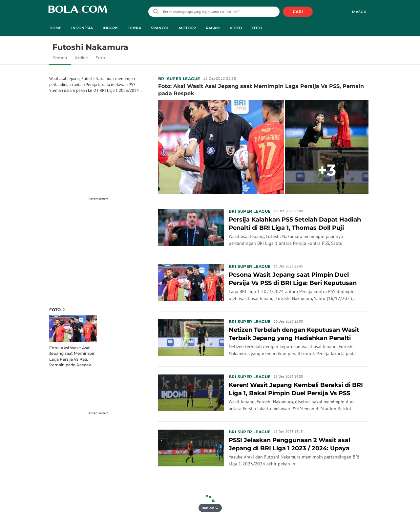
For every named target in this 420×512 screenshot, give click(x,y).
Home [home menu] (55, 28)
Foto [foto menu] (257, 28)
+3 (327, 170)
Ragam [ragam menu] (213, 28)
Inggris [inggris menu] (111, 28)
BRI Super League (179, 79)
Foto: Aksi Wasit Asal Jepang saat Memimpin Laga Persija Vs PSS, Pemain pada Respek (72, 356)
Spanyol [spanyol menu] (160, 28)
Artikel (81, 58)
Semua (60, 58)
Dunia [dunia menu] (135, 28)
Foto (100, 58)
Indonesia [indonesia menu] (82, 28)
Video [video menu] (236, 28)
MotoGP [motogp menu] (187, 28)
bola (78, 12)
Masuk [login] (359, 12)
